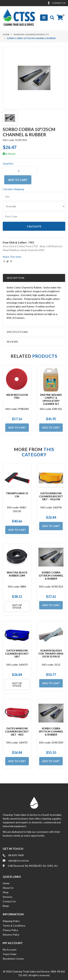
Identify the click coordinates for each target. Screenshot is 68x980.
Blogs (6, 906)
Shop (6, 892)
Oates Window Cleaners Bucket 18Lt (17, 654)
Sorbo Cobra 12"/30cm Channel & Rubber (51, 575)
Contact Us (9, 901)
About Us (8, 888)
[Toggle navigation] (44, 18)
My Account (10, 950)
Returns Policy (11, 935)
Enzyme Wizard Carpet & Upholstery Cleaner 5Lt (51, 399)
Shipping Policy (11, 921)
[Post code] (34, 216)
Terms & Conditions (14, 926)
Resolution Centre (13, 959)
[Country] (34, 206)
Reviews (21, 342)
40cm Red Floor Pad (17, 396)
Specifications (17, 332)
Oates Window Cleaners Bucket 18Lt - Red (17, 731)
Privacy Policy (10, 930)
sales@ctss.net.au (18, 860)
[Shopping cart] (60, 18)
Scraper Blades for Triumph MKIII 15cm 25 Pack (51, 654)
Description (15, 278)
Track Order (10, 954)
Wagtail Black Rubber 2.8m (17, 574)
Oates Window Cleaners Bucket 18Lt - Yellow (51, 496)
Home (6, 883)
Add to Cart (18, 180)
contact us (59, 3)
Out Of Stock (17, 606)
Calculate (34, 226)
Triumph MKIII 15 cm (17, 495)
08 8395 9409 (16, 855)
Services (8, 897)
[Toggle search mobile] (51, 18)
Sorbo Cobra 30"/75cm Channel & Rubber (51, 731)
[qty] (34, 196)
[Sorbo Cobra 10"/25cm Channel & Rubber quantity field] (20, 171)
